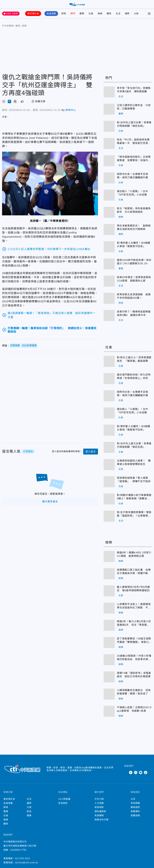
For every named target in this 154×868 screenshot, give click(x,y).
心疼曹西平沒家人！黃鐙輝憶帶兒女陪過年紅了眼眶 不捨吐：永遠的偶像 (134, 606)
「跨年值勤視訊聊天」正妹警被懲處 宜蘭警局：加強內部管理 (134, 159)
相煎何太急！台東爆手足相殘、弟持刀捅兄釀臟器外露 (132, 176)
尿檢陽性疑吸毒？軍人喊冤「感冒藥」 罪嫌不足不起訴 (134, 480)
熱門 (73, 14)
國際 (127, 14)
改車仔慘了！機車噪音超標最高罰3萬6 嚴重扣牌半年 (134, 313)
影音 (29, 811)
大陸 (136, 14)
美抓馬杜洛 (33, 14)
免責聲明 (99, 816)
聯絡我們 (135, 807)
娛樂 (100, 14)
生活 (118, 14)
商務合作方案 (101, 820)
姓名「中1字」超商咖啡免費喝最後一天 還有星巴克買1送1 (133, 142)
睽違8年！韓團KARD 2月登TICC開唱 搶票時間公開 (134, 554)
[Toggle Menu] (149, 14)
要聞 (82, 14)
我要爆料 (135, 811)
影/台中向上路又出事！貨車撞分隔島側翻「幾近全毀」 (134, 124)
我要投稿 (135, 816)
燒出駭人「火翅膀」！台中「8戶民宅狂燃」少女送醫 (132, 193)
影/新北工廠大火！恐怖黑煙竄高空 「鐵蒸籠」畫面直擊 (134, 359)
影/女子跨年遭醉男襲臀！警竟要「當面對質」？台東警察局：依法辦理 (134, 514)
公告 (133, 799)
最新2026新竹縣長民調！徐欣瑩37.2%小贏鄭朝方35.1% (134, 262)
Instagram (136, 773)
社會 (91, 14)
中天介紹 (99, 799)
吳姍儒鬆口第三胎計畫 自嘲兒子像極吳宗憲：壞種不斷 (134, 572)
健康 (29, 816)
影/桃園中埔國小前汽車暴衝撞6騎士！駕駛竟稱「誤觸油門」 (134, 497)
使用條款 (99, 807)
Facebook (131, 773)
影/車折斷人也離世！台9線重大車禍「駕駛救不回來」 (134, 245)
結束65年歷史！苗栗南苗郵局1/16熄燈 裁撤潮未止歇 (134, 279)
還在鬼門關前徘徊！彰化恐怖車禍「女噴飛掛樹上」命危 (134, 376)
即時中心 (71, 110)
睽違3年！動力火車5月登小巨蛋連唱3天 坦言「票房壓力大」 (134, 623)
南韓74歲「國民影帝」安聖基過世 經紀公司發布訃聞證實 (134, 675)
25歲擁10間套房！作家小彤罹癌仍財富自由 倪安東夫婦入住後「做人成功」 (134, 658)
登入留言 (91, 452)
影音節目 (63, 803)
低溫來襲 (51, 14)
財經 (121, 303)
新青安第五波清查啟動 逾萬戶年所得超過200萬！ (134, 296)
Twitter (126, 773)
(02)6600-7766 (18, 850)
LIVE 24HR (12, 14)
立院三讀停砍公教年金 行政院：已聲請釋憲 (134, 107)
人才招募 (99, 803)
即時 (64, 14)
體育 (109, 14)
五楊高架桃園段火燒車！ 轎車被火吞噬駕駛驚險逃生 (134, 462)
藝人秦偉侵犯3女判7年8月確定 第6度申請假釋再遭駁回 (133, 589)
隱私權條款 (100, 811)
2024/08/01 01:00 (19, 110)
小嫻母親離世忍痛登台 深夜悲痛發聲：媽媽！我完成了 (134, 692)
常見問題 (135, 803)
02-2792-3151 (23, 858)
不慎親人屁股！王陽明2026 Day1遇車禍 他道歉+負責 (134, 709)
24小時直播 (64, 799)
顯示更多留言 (50, 502)
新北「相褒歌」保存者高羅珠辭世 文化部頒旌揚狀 (134, 210)
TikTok (146, 773)
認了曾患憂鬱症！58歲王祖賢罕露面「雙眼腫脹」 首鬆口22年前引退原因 (134, 641)
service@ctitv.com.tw (26, 863)
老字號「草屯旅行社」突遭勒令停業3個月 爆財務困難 (134, 90)
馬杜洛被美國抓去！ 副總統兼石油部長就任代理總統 (134, 227)
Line (141, 773)
